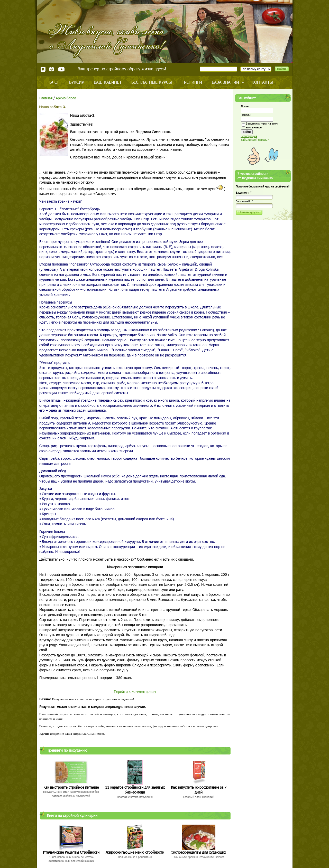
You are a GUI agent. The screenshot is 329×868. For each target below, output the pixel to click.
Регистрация (249, 136)
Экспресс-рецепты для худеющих (199, 852)
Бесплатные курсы (152, 82)
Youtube (61, 69)
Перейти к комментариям (135, 691)
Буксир (77, 82)
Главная (46, 98)
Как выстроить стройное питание (71, 787)
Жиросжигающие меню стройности (135, 852)
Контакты (262, 82)
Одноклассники (52, 69)
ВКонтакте (43, 69)
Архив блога (66, 98)
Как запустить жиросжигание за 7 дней (199, 790)
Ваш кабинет (108, 82)
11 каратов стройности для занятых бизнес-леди (135, 790)
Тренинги (192, 82)
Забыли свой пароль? (255, 140)
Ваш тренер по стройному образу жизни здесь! (122, 69)
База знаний (225, 82)
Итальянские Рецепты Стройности (71, 852)
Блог (54, 82)
